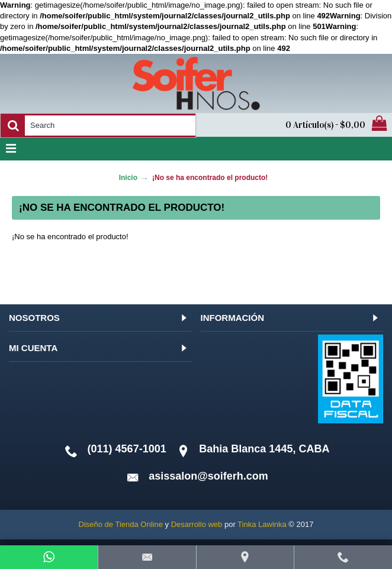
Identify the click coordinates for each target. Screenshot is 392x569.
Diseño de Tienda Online (121, 524)
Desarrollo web (197, 524)
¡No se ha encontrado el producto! (210, 178)
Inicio (128, 178)
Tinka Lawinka (262, 524)
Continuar (341, 273)
